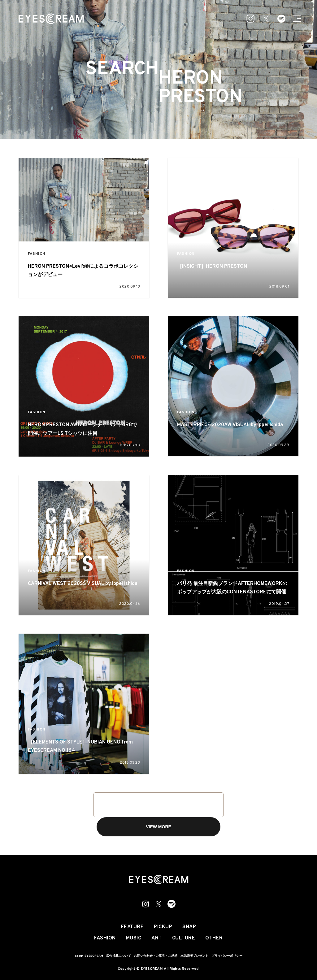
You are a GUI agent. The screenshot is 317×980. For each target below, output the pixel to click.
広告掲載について (119, 956)
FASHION (37, 254)
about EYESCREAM (89, 956)
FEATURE (132, 927)
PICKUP (163, 927)
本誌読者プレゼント (194, 956)
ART (157, 938)
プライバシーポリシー (227, 956)
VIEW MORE (158, 827)
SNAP (189, 927)
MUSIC (134, 938)
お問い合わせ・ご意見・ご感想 (156, 956)
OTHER (214, 938)
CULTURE (184, 938)
